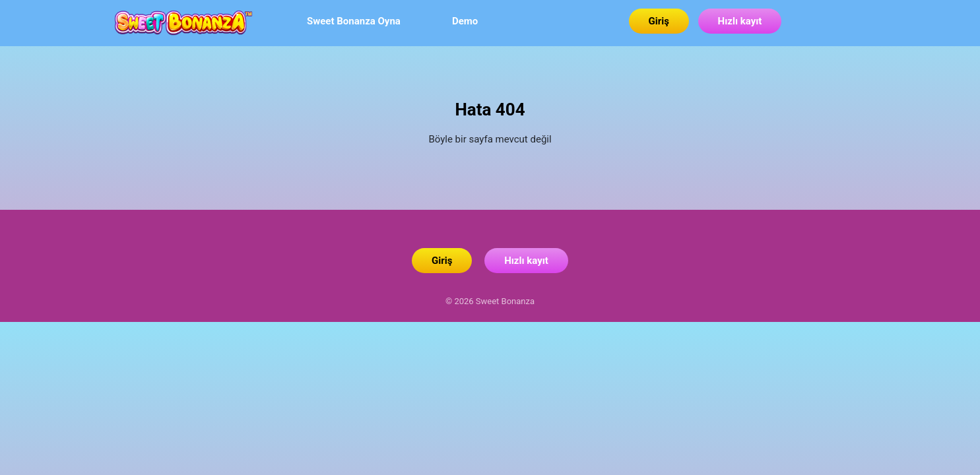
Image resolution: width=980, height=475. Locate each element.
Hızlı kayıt (740, 21)
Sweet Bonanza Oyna (406, 72)
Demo (465, 21)
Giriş (659, 21)
